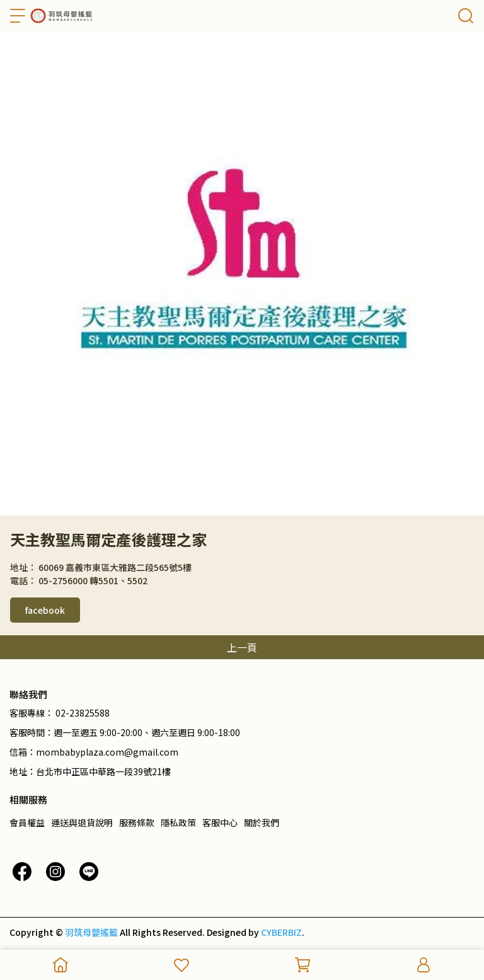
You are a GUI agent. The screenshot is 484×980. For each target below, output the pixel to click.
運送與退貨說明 (82, 822)
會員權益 (27, 822)
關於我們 (262, 822)
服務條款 (137, 822)
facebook (45, 610)
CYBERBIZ (281, 932)
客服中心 (220, 822)
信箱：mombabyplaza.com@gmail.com (94, 752)
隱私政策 (178, 822)
